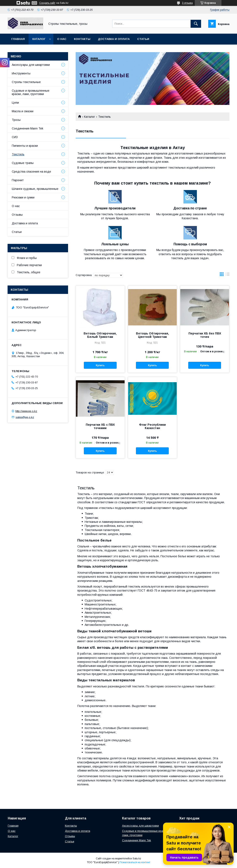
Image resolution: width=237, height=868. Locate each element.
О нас (62, 39)
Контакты (82, 39)
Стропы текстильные (26, 82)
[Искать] (196, 24)
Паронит (18, 180)
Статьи (143, 39)
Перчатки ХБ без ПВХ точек (205, 335)
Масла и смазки (23, 111)
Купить (100, 365)
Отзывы (17, 215)
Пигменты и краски (25, 146)
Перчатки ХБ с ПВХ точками (100, 426)
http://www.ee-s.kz (26, 411)
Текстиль (18, 154)
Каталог (39, 39)
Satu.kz (137, 859)
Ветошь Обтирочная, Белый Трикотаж (100, 335)
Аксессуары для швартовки (31, 65)
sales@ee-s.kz (25, 417)
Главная (18, 39)
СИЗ (15, 137)
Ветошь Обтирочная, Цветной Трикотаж (152, 335)
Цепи (15, 103)
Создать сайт (47, 3)
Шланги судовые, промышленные (35, 189)
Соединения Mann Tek (28, 128)
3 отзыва (187, 3)
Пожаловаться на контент (135, 862)
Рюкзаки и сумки (23, 197)
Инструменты (21, 73)
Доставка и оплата (114, 39)
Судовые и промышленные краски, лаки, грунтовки (31, 92)
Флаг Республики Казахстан (152, 426)
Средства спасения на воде (31, 172)
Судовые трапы (23, 163)
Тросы (16, 120)
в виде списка (228, 275)
